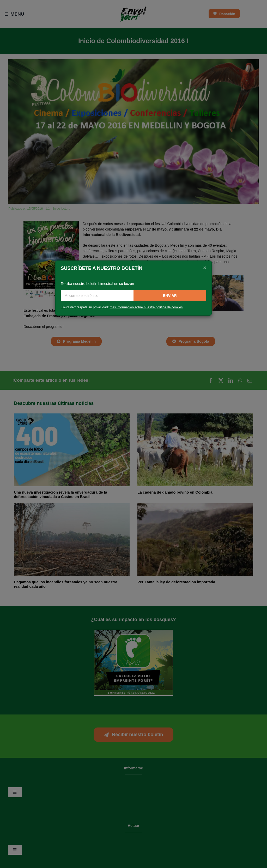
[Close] (205, 268)
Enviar (170, 296)
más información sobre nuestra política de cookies (146, 307)
